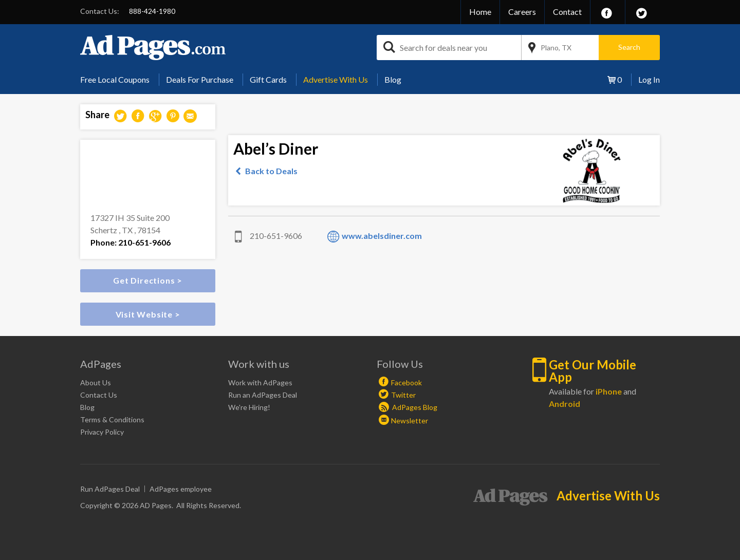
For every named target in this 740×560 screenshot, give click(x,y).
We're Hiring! (249, 407)
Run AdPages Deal (110, 489)
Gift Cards (268, 79)
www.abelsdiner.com (382, 236)
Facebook (406, 382)
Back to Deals (271, 171)
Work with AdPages (260, 382)
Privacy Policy (102, 432)
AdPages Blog (408, 407)
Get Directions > (148, 280)
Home (480, 12)
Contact (567, 12)
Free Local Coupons (115, 79)
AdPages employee (181, 489)
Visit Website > (148, 314)
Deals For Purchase (200, 79)
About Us (96, 382)
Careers (522, 12)
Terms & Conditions (112, 419)
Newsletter (410, 421)
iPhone (609, 391)
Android (565, 404)
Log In (649, 79)
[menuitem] (119, 80)
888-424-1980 (152, 11)
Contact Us (99, 395)
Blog (393, 79)
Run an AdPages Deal (263, 395)
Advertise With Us (336, 79)
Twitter (403, 395)
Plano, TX (556, 48)
